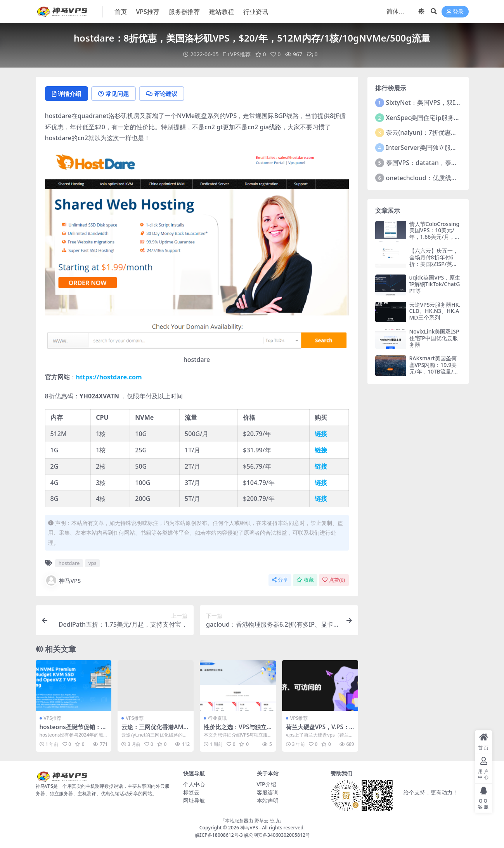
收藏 (305, 580)
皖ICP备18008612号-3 (219, 835)
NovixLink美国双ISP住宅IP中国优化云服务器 (434, 338)
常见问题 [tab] (113, 94)
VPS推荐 (240, 54)
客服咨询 (268, 792)
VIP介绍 (267, 784)
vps (93, 563)
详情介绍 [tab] (67, 94)
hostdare (69, 563)
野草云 (262, 821)
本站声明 (268, 800)
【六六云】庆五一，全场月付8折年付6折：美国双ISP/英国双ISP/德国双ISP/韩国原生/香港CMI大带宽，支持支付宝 (435, 267)
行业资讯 (217, 718)
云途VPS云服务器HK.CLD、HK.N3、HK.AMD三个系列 (435, 311)
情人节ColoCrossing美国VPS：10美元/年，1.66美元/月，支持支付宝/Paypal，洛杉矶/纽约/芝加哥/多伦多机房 (435, 240)
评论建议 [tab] (162, 94)
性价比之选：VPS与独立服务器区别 (235, 730)
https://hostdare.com (109, 377)
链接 (321, 434)
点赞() (334, 580)
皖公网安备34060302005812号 (277, 835)
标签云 (191, 792)
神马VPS (63, 580)
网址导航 (194, 800)
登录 (455, 12)
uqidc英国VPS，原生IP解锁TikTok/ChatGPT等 (435, 284)
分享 (280, 580)
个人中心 (194, 784)
